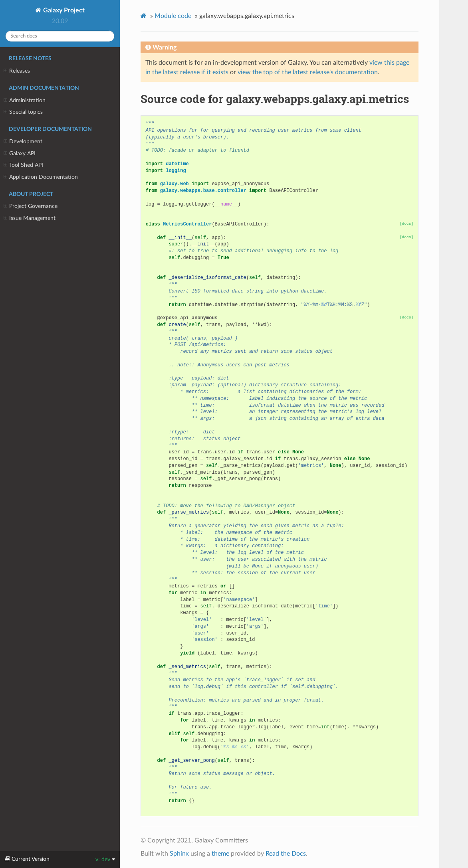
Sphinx (179, 854)
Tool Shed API (23, 165)
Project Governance (31, 206)
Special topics (23, 112)
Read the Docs (286, 854)
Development (23, 142)
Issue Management (30, 218)
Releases (17, 71)
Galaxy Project (63, 10)
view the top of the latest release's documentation (308, 72)
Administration (25, 101)
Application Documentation (41, 177)
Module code (173, 16)
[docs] (407, 224)
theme (220, 854)
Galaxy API (20, 154)
